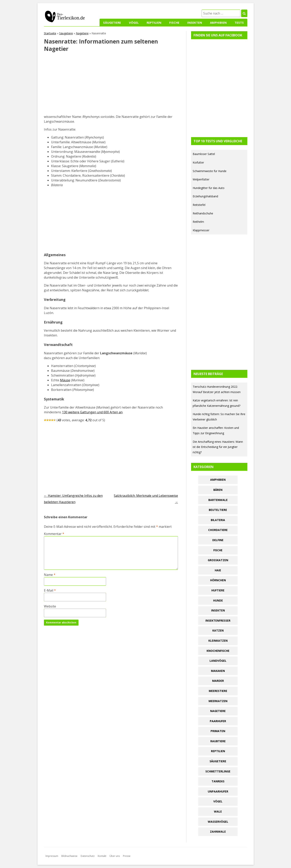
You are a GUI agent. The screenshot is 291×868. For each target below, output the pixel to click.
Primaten (218, 731)
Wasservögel (218, 822)
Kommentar (54, 534)
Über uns (115, 856)
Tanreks (218, 781)
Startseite (50, 33)
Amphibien (218, 22)
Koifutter (198, 162)
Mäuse (65, 380)
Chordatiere (218, 530)
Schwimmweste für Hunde (210, 171)
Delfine (218, 540)
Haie (218, 570)
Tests (239, 22)
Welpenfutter (201, 179)
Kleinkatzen (218, 641)
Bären (218, 490)
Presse (127, 856)
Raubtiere (218, 741)
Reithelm (198, 222)
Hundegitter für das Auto (209, 188)
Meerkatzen (218, 701)
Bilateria (218, 520)
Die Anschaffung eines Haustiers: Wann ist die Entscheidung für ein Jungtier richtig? (218, 447)
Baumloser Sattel (204, 154)
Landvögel (218, 661)
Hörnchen (218, 580)
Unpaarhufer (218, 791)
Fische (174, 22)
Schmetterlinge (218, 771)
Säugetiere (112, 22)
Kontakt (102, 856)
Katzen (218, 630)
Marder (218, 681)
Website (50, 606)
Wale (218, 811)
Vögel (134, 22)
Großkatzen (218, 560)
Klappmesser (201, 230)
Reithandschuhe (203, 213)
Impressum (52, 856)
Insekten (195, 22)
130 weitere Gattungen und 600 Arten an (92, 412)
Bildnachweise (69, 856)
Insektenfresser (218, 620)
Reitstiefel (199, 205)
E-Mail (50, 590)
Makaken (218, 671)
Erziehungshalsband (205, 196)
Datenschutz (88, 856)
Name (50, 575)
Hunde (218, 600)
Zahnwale (218, 832)
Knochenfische (218, 651)
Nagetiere (82, 33)
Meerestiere (218, 691)
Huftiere (218, 590)
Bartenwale (218, 500)
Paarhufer (218, 721)
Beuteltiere (218, 510)
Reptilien (154, 22)
